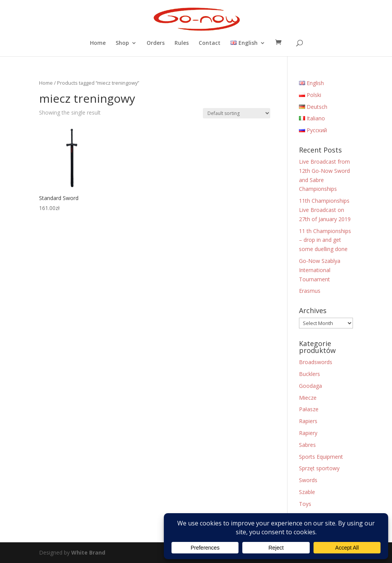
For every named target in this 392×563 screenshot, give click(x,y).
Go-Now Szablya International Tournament (320, 270)
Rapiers (308, 421)
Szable (307, 492)
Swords (308, 480)
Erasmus (310, 291)
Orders (156, 43)
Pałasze (309, 409)
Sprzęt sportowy (319, 468)
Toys (305, 504)
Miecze (308, 398)
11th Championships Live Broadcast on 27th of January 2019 (325, 210)
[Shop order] (237, 113)
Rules (182, 43)
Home (98, 43)
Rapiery (308, 433)
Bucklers (310, 374)
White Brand (88, 552)
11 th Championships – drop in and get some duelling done (325, 240)
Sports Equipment (321, 457)
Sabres (307, 445)
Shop (122, 43)
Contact (210, 43)
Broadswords (316, 362)
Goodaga (310, 386)
